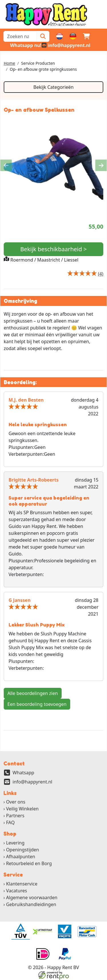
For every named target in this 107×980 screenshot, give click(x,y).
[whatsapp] (22, 45)
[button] (100, 36)
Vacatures (17, 891)
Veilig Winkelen (22, 809)
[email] (66, 45)
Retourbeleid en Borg (29, 864)
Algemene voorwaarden (32, 898)
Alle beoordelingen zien (33, 693)
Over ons (16, 802)
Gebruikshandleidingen (31, 905)
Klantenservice (22, 884)
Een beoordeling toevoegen (37, 704)
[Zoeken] (43, 36)
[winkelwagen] (86, 36)
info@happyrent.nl (32, 782)
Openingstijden (23, 850)
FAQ (10, 823)
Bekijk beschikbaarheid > (53, 249)
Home (9, 63)
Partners (15, 816)
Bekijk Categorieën (53, 87)
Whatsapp (23, 773)
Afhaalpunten (21, 857)
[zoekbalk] (20, 36)
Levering (15, 843)
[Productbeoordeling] (101, 274)
